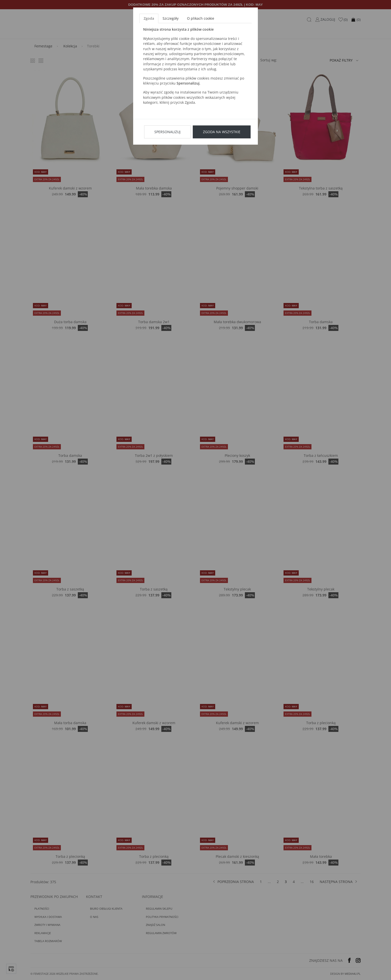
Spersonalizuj (167, 132)
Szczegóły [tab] (171, 18)
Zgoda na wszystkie (222, 132)
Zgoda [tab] (149, 18)
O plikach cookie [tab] (201, 18)
